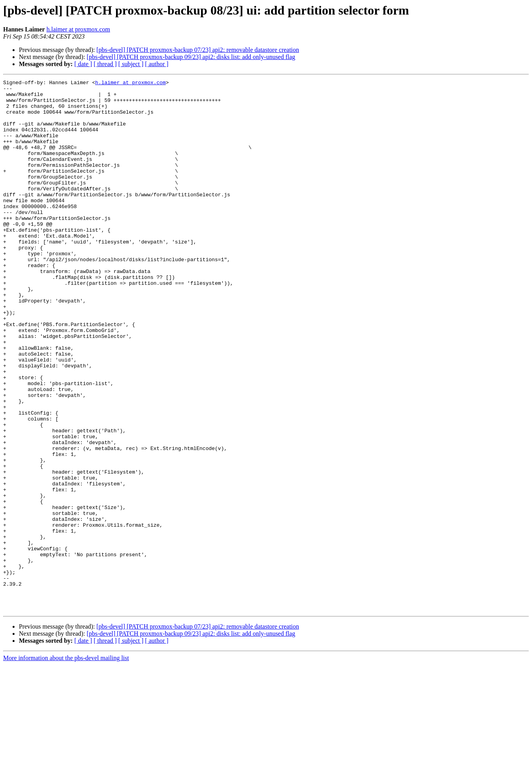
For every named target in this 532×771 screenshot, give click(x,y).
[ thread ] (105, 64)
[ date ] (83, 64)
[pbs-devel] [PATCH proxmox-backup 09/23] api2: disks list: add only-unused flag (191, 57)
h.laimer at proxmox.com (78, 29)
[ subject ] (131, 64)
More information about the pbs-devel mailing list (66, 764)
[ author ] (157, 64)
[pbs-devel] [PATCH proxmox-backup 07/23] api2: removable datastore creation (198, 50)
